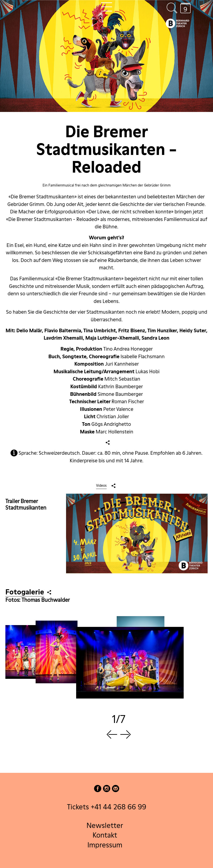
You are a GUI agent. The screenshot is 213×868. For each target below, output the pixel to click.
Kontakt (105, 835)
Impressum (105, 845)
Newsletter (105, 825)
